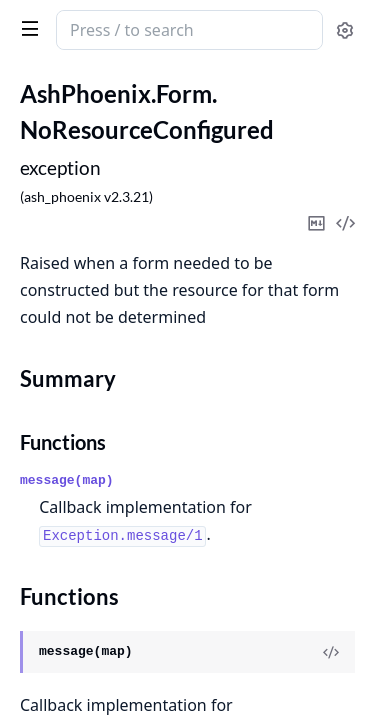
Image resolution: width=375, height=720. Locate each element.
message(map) (67, 480)
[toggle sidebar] (26, 28)
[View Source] (331, 652)
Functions (63, 442)
